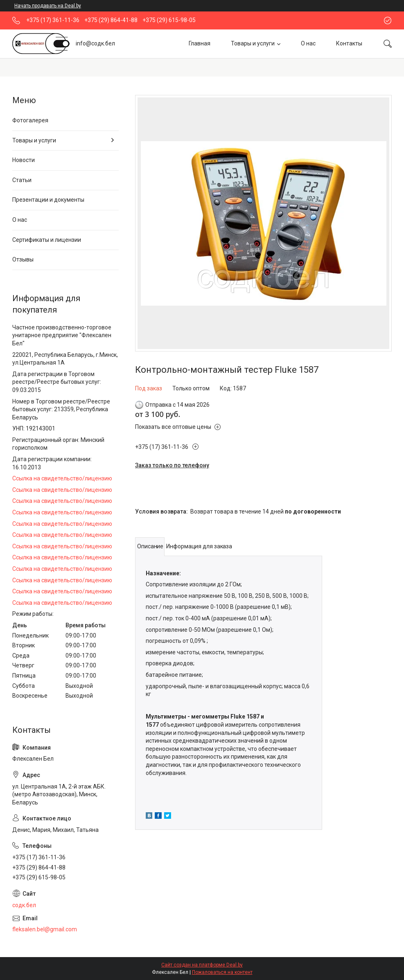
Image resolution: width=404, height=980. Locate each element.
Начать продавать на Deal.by (48, 6)
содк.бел (24, 905)
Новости (24, 160)
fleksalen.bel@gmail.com (45, 929)
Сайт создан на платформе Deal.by (202, 965)
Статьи (22, 180)
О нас (308, 43)
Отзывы (23, 259)
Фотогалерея (30, 120)
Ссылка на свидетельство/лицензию (62, 478)
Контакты (349, 43)
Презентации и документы (48, 200)
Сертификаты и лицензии (47, 240)
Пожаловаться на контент (222, 972)
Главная (200, 43)
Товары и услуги (253, 43)
